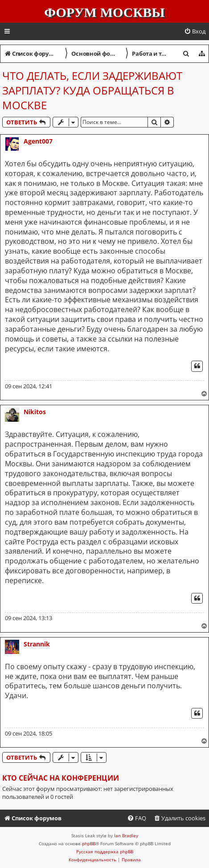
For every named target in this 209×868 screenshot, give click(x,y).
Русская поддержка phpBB (105, 852)
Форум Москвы (104, 12)
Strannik (37, 644)
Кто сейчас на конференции (61, 778)
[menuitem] (195, 31)
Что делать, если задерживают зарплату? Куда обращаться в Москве (92, 90)
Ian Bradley (126, 835)
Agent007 (38, 141)
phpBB (89, 843)
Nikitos (35, 412)
